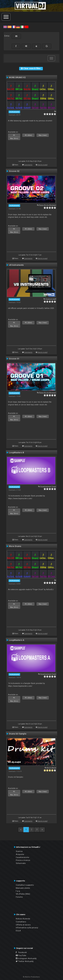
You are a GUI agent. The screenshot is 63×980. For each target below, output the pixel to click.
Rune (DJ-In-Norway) (48, 205)
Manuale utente (23, 888)
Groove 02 (14, 171)
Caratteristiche (22, 857)
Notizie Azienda (23, 919)
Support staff (51, 299)
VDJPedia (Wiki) (23, 894)
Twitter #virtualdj (25, 961)
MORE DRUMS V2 (17, 78)
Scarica (19, 851)
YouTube (21, 955)
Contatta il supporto (25, 885)
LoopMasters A (17, 640)
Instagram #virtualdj (26, 958)
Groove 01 (14, 359)
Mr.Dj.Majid (51, 768)
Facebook (21, 952)
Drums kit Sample (18, 734)
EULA (18, 931)
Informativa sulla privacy (27, 928)
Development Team (48, 486)
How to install (43, 165)
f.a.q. (18, 891)
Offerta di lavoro (23, 925)
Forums (19, 897)
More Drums (15, 546)
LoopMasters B (16, 453)
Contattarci (21, 922)
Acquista (20, 854)
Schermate (21, 863)
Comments (28, 165)
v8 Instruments (16, 265)
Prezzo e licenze (23, 860)
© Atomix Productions (32, 977)
